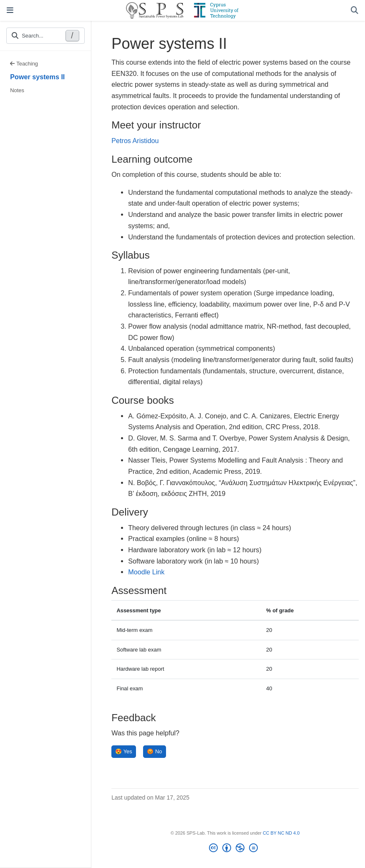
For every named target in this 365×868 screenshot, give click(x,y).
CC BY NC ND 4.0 (281, 833)
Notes (17, 90)
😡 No (154, 751)
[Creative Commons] (235, 849)
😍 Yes (123, 751)
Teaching (24, 64)
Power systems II (37, 77)
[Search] (355, 11)
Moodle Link (146, 572)
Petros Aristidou (135, 141)
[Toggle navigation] (10, 10)
